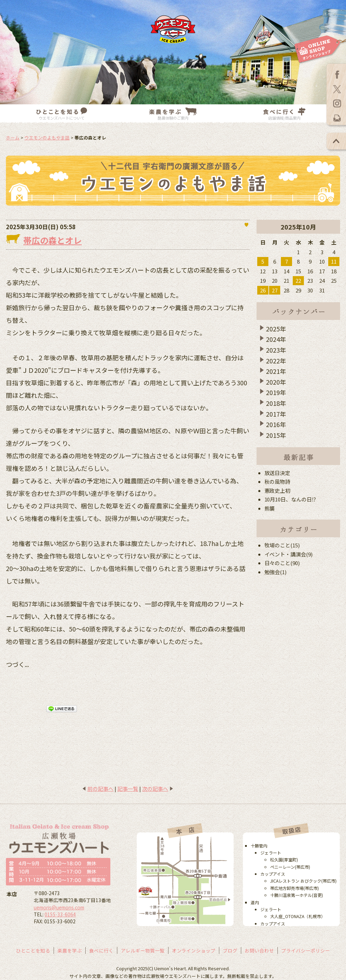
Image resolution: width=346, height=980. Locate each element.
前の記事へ (100, 789)
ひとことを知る (33, 950)
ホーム (13, 138)
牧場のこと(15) (282, 545)
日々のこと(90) (282, 563)
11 (334, 261)
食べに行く (101, 950)
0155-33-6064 (60, 914)
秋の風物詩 (278, 481)
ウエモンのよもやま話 (47, 138)
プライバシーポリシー (306, 950)
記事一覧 (128, 789)
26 (263, 290)
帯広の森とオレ (53, 240)
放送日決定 (278, 473)
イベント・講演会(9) (289, 554)
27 (275, 290)
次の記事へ (155, 789)
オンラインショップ (194, 950)
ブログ (230, 950)
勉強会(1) (276, 572)
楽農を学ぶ (70, 950)
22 (298, 280)
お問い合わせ (259, 950)
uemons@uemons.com (59, 907)
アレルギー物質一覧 (143, 950)
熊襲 (270, 508)
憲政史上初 (278, 491)
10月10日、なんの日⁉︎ (290, 499)
